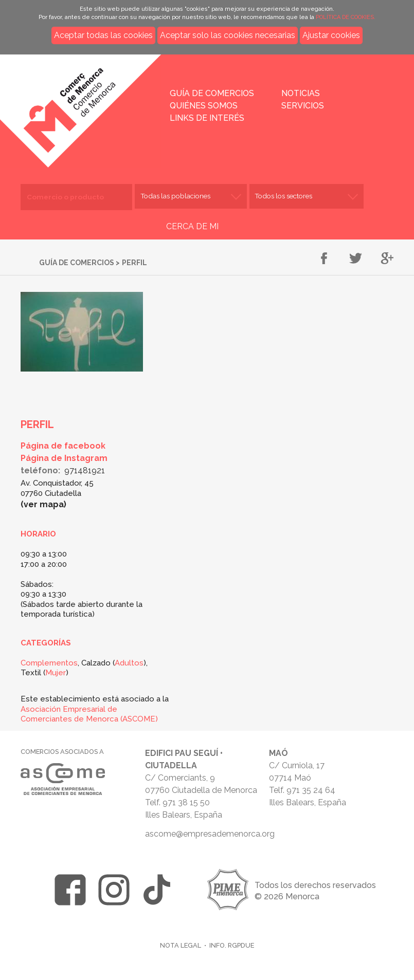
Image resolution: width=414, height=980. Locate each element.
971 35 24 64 (311, 790)
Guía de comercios (212, 93)
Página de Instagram (64, 458)
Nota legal (181, 945)
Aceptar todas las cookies (103, 35)
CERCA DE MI (192, 226)
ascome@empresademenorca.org (210, 834)
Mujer (56, 673)
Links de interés (207, 118)
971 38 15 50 (186, 802)
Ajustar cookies (331, 35)
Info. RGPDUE (232, 945)
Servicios (303, 106)
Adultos (129, 663)
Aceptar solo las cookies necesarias (228, 35)
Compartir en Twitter (356, 259)
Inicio (91, 104)
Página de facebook (63, 446)
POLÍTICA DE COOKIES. (346, 17)
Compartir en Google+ (387, 259)
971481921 (85, 470)
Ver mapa (44, 504)
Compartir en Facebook (324, 259)
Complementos (49, 663)
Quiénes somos (204, 106)
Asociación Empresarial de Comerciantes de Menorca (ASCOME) (89, 714)
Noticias (301, 93)
